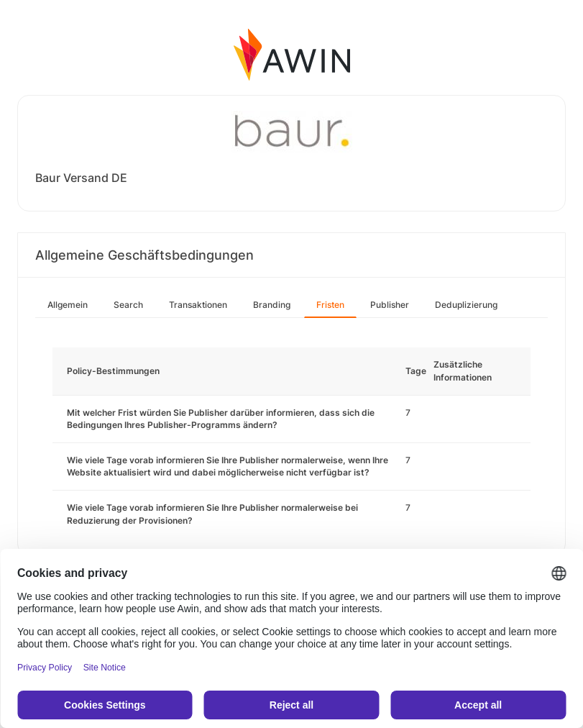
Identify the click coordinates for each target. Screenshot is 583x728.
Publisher (390, 305)
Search (128, 305)
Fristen (330, 305)
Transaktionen (198, 305)
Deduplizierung (466, 305)
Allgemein (68, 305)
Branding (272, 305)
